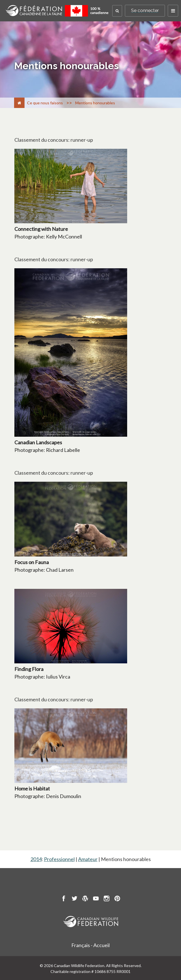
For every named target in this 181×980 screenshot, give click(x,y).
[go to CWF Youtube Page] (96, 899)
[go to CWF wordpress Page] (85, 899)
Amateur (88, 859)
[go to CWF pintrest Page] (117, 899)
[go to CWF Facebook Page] (64, 899)
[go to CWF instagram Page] (107, 899)
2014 (36, 859)
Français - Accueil (90, 945)
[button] (117, 11)
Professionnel (59, 859)
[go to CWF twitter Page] (74, 899)
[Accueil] (19, 103)
